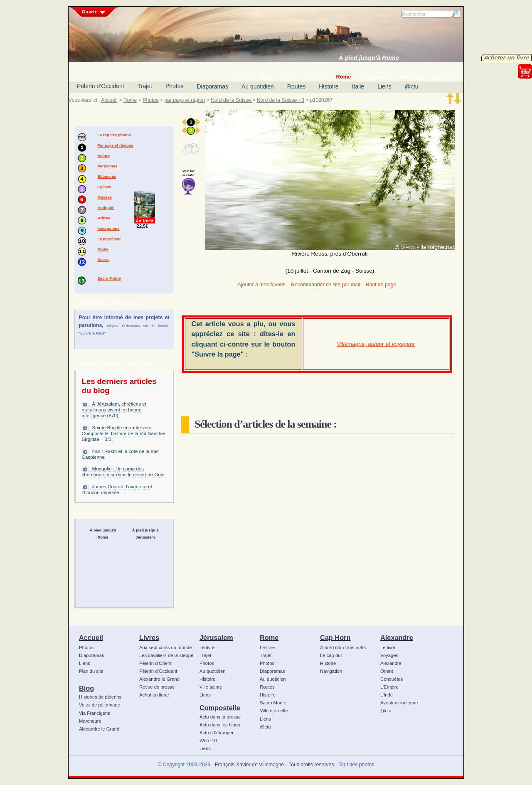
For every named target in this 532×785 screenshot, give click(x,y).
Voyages (389, 655)
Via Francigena (95, 713)
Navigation (331, 671)
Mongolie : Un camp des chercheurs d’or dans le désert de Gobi (123, 472)
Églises (105, 187)
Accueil (109, 100)
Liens (384, 86)
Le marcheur (109, 239)
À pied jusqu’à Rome (369, 58)
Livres (149, 637)
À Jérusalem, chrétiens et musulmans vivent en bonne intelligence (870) (114, 410)
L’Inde (387, 695)
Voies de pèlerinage (100, 705)
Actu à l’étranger (217, 733)
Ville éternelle (274, 711)
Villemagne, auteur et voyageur (376, 344)
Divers (104, 260)
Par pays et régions (116, 145)
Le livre (207, 647)
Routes (296, 86)
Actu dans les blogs (220, 725)
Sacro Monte (109, 278)
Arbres (104, 218)
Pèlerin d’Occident (101, 86)
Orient (387, 671)
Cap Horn (335, 637)
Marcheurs (90, 721)
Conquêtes (392, 679)
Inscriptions (109, 229)
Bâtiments (107, 177)
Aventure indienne (399, 703)
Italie (358, 86)
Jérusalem (216, 637)
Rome (130, 100)
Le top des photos (114, 135)
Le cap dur (331, 655)
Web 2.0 (208, 741)
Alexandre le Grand (99, 729)
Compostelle (220, 708)
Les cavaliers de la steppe (166, 655)
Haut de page (381, 285)
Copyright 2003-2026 (187, 765)
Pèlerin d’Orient (155, 663)
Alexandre (397, 637)
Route (103, 249)
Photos (175, 86)
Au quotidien (258, 86)
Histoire (329, 86)
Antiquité (106, 208)
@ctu (412, 86)
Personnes (108, 166)
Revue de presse (157, 687)
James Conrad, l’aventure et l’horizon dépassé (117, 490)
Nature (104, 156)
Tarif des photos (356, 765)
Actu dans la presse (220, 717)
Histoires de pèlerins (100, 697)
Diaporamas (213, 86)
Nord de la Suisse (232, 100)
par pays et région (185, 100)
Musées (105, 197)
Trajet (145, 86)
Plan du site (91, 671)
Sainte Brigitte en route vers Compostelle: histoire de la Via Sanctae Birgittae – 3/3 (124, 433)
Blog (86, 688)
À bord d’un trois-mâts (343, 647)
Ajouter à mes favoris (262, 285)
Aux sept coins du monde (166, 647)
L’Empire (389, 687)
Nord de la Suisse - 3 (281, 100)
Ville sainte (211, 687)
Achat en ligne (154, 695)
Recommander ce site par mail (325, 285)
